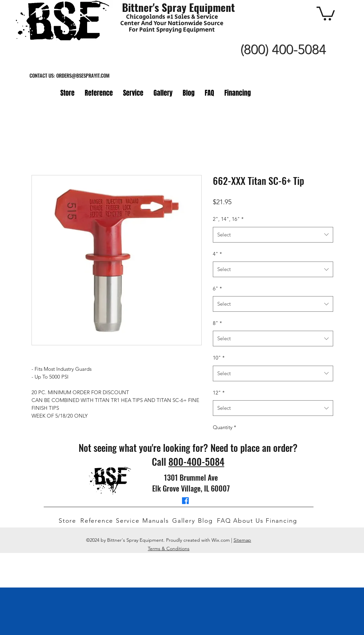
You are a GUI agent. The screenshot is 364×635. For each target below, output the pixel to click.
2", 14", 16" (228, 219)
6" (217, 288)
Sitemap (242, 540)
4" (217, 254)
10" (219, 358)
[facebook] (185, 501)
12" (219, 393)
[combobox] (273, 235)
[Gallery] (185, 521)
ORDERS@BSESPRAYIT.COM (83, 75)
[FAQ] (225, 521)
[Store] (68, 521)
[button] (326, 13)
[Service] (129, 521)
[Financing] (284, 521)
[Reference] (98, 521)
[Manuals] (157, 521)
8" (217, 323)
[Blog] (207, 521)
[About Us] (249, 521)
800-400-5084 (196, 461)
